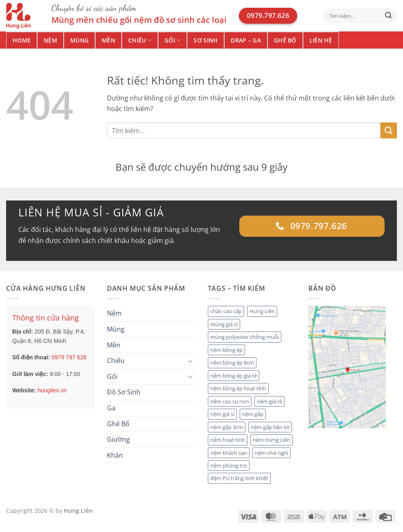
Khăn (115, 455)
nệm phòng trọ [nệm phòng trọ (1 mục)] (229, 465)
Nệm (50, 40)
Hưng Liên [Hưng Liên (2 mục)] (262, 311)
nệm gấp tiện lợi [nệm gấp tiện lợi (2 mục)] (270, 427)
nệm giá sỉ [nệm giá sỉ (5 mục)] (222, 414)
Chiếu (140, 40)
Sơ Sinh (206, 40)
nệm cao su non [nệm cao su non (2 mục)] (230, 401)
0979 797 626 (69, 357)
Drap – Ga (246, 40)
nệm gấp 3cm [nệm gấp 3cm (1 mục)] (227, 427)
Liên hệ (321, 40)
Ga (111, 408)
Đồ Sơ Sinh (124, 392)
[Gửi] (388, 16)
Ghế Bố (285, 40)
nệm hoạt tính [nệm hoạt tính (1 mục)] (228, 440)
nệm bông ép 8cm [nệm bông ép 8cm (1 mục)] (232, 363)
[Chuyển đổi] (191, 361)
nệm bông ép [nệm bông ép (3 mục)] (226, 350)
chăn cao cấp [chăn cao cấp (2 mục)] (226, 311)
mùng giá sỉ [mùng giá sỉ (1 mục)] (224, 324)
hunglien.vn (52, 390)
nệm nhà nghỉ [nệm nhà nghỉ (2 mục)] (272, 453)
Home (22, 40)
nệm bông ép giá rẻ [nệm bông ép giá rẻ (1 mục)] (234, 376)
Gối (173, 40)
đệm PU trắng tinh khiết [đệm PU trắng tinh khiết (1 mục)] (239, 478)
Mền (108, 40)
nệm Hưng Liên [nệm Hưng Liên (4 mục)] (272, 440)
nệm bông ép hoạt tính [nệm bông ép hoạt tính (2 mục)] (238, 388)
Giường (118, 439)
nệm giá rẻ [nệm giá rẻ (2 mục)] (269, 401)
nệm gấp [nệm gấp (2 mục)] (253, 414)
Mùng (79, 40)
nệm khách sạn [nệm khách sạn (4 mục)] (229, 453)
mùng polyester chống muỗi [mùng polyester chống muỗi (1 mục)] (245, 337)
